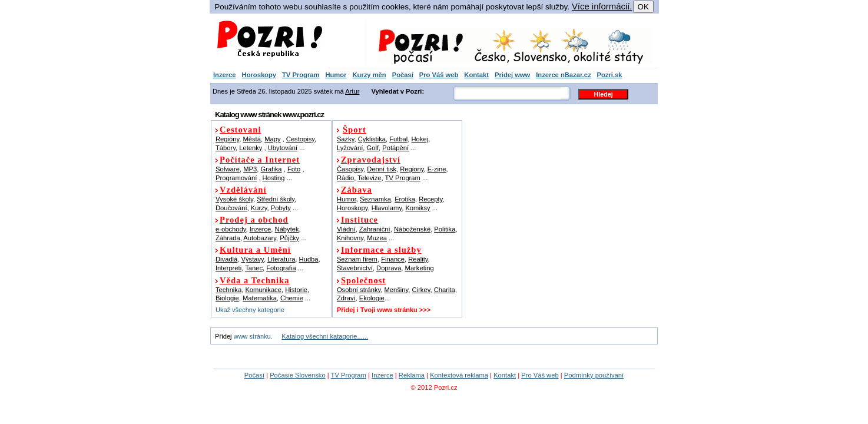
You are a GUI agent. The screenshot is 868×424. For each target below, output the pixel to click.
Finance (393, 259)
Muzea (377, 238)
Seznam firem (357, 259)
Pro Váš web (439, 75)
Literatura (281, 259)
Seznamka (375, 199)
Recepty (430, 199)
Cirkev (421, 290)
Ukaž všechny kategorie (250, 310)
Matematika (260, 298)
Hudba (309, 259)
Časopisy (350, 169)
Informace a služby (381, 250)
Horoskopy (259, 75)
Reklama (412, 375)
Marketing (420, 268)
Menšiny (397, 290)
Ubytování (283, 148)
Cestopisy (300, 139)
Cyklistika (372, 139)
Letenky (251, 148)
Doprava (389, 268)
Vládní (346, 229)
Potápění (395, 148)
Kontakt (476, 75)
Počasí (403, 75)
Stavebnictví (355, 268)
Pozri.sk (610, 75)
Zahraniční (375, 229)
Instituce (360, 220)
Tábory (226, 148)
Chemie (292, 298)
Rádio (345, 178)
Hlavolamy (387, 208)
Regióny (227, 139)
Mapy (272, 139)
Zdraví (346, 298)
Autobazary (260, 238)
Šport (355, 130)
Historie (296, 290)
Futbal (398, 139)
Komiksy (418, 208)
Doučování (231, 208)
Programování (236, 178)
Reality (418, 259)
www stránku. (253, 336)
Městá (251, 139)
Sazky (346, 139)
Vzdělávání (243, 190)
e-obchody (231, 229)
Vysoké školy (234, 199)
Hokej (420, 139)
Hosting (274, 178)
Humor (336, 75)
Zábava (357, 190)
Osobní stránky (359, 290)
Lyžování (350, 148)
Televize (369, 178)
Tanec (254, 268)
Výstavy (253, 259)
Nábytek (287, 229)
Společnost (363, 280)
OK (643, 7)
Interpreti (228, 268)
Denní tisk (382, 169)
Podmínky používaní (594, 375)
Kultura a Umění (255, 250)
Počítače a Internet (260, 160)
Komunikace (263, 290)
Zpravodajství (371, 160)
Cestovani (240, 130)
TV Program (301, 75)
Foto (294, 169)
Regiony (412, 169)
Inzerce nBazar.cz (563, 75)
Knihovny (350, 238)
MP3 (250, 169)
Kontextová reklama (459, 375)
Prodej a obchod (254, 220)
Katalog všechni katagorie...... (325, 336)
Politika (445, 229)
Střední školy (276, 199)
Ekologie (372, 298)
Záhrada (228, 238)
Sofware (228, 169)
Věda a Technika (254, 280)
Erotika (405, 199)
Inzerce (225, 75)
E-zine (437, 169)
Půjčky (289, 238)
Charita (445, 290)
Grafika (271, 169)
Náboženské (412, 229)
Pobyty (281, 208)
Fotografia (281, 268)
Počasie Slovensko (298, 375)
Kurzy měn (369, 75)
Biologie (227, 298)
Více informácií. (602, 6)
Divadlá (226, 259)
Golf (372, 148)
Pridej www (512, 75)
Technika (228, 290)
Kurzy (259, 208)
